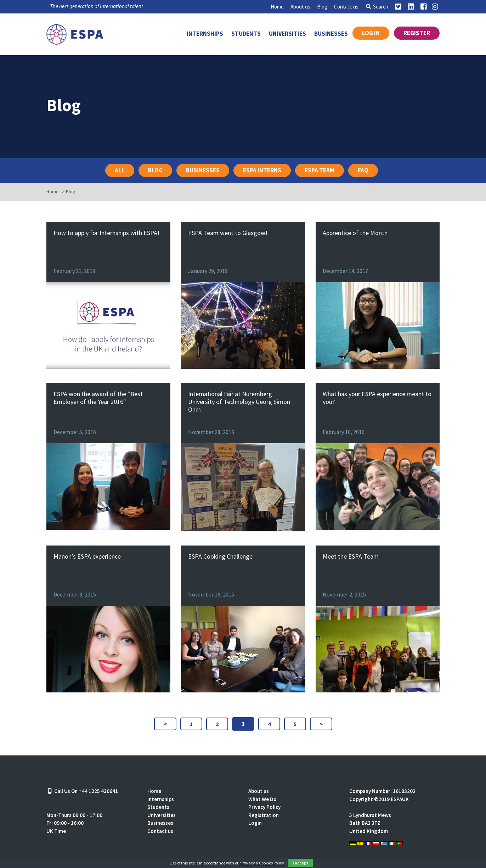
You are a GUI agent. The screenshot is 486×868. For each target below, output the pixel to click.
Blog (322, 7)
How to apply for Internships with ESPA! (106, 233)
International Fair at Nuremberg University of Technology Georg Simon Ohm (239, 402)
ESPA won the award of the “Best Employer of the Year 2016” (98, 398)
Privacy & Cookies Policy (263, 863)
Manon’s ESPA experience (87, 556)
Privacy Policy (264, 807)
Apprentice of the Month (355, 233)
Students (246, 34)
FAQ (363, 170)
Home (277, 7)
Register (417, 33)
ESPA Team (320, 170)
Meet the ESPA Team (351, 556)
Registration (264, 815)
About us (300, 7)
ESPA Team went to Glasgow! (228, 233)
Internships (205, 34)
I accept (301, 863)
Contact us (346, 7)
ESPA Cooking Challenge (220, 556)
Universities (287, 34)
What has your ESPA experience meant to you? (377, 398)
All (120, 170)
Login (255, 823)
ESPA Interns (262, 170)
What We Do (262, 799)
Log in (371, 33)
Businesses (331, 34)
